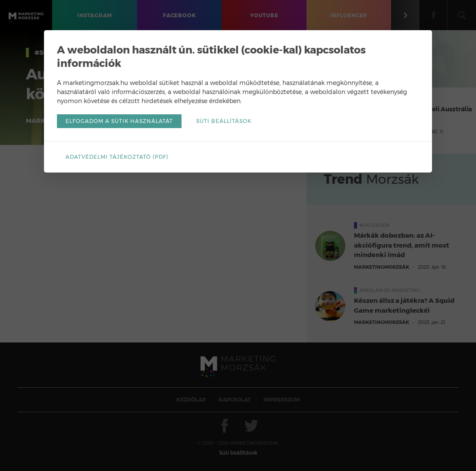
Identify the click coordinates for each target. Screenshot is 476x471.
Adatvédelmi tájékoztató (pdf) (117, 157)
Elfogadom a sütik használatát (119, 121)
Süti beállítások (224, 121)
